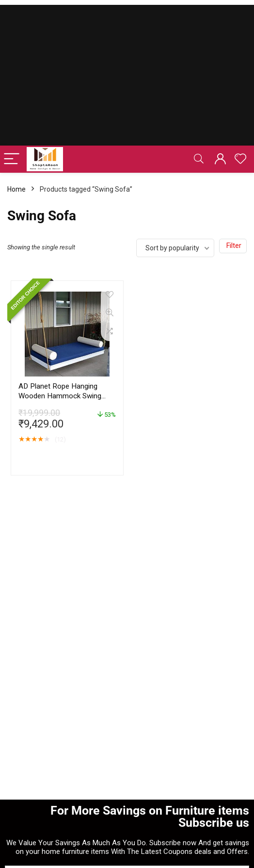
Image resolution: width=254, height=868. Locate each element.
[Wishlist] (240, 159)
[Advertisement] (127, 73)
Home (16, 189)
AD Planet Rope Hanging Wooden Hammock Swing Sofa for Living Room (60, 396)
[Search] (199, 159)
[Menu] (12, 159)
